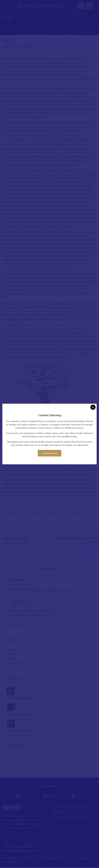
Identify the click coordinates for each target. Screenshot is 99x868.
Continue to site (49, 453)
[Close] (93, 407)
